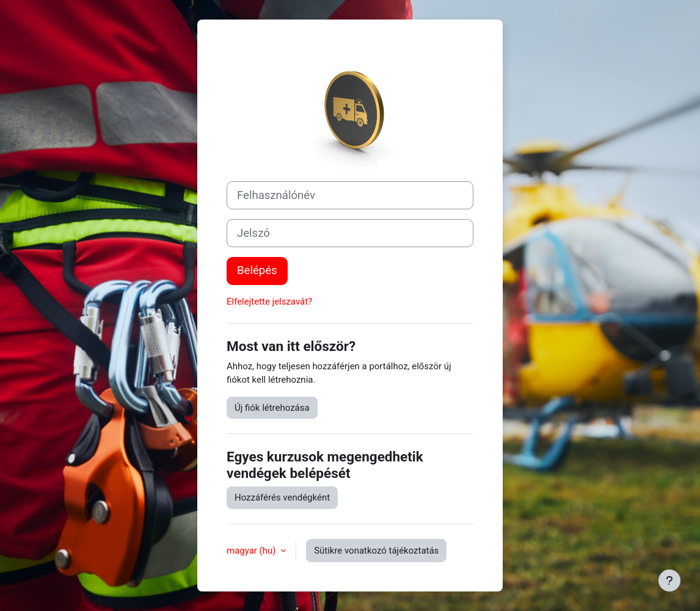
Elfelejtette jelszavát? (269, 302)
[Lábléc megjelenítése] (669, 580)
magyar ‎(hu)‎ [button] (252, 551)
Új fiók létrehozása (272, 408)
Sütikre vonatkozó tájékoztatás (376, 551)
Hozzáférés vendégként (282, 497)
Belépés (257, 270)
